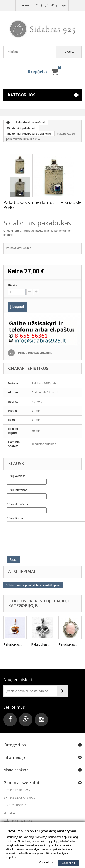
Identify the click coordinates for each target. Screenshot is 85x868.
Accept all (68, 863)
